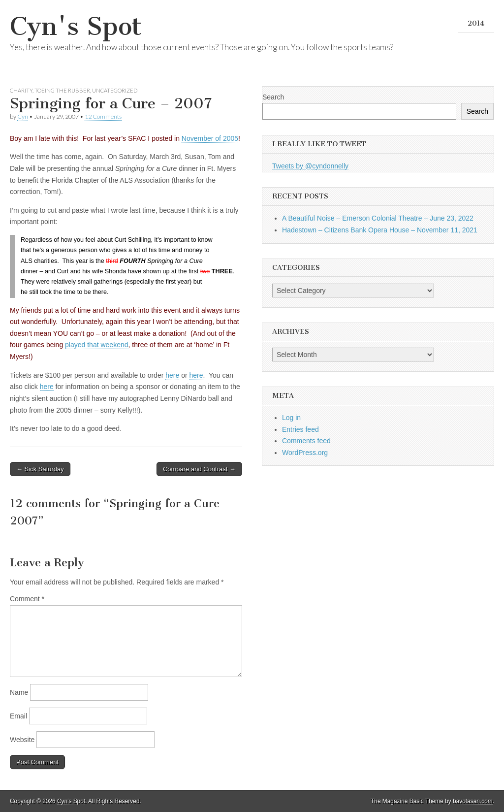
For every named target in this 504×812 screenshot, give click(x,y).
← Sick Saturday (40, 469)
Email (18, 716)
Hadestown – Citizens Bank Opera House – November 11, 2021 (380, 230)
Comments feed (306, 441)
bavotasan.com (473, 801)
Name (19, 692)
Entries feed (300, 429)
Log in (291, 418)
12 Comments (103, 116)
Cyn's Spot (76, 26)
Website (22, 740)
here (172, 375)
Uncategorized (115, 90)
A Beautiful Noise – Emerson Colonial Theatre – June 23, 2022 (378, 218)
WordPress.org (305, 453)
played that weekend (96, 345)
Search (273, 97)
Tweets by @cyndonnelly (310, 166)
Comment (27, 599)
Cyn (23, 116)
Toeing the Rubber (62, 90)
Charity (21, 90)
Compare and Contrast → (199, 469)
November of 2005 (210, 138)
